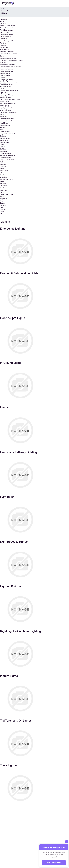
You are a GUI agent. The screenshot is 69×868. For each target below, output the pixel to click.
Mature (2, 127)
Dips (1, 207)
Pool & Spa (4, 117)
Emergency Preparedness (8, 58)
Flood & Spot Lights (6, 84)
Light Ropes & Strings (7, 95)
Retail (2, 175)
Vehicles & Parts (5, 143)
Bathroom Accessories (7, 52)
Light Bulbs (4, 93)
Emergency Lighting (6, 80)
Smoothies (3, 184)
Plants (2, 114)
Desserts (3, 210)
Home (3, 9)
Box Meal (3, 205)
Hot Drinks (3, 186)
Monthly (3, 21)
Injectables (3, 177)
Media (2, 130)
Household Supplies (6, 71)
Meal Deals (4, 190)
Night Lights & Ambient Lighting (10, 99)
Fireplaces (3, 62)
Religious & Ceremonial (7, 134)
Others (2, 145)
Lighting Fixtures (5, 97)
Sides (2, 197)
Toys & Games (5, 140)
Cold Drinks (4, 188)
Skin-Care (3, 166)
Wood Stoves (4, 123)
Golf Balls (3, 147)
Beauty (2, 168)
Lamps (2, 88)
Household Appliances (7, 69)
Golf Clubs (3, 151)
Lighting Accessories (7, 108)
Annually (3, 24)
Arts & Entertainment (7, 30)
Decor (2, 56)
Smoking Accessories (7, 119)
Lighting (3, 78)
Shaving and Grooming (7, 155)
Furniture (3, 43)
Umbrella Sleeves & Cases (8, 121)
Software (3, 136)
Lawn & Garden (5, 75)
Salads (2, 181)
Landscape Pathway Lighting (9, 91)
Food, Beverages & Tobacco (9, 41)
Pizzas (2, 192)
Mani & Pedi (4, 171)
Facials (2, 162)
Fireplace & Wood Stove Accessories (11, 60)
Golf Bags (3, 149)
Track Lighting (5, 106)
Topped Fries (4, 199)
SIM (1, 214)
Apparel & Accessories (7, 28)
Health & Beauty (5, 47)
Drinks (2, 212)
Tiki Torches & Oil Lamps (8, 104)
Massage (3, 164)
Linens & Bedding (6, 110)
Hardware (3, 45)
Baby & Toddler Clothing (8, 160)
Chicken (3, 203)
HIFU (2, 173)
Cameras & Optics (6, 37)
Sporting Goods (5, 138)
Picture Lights (4, 101)
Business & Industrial (7, 34)
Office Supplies (5, 132)
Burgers (2, 201)
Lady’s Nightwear (5, 158)
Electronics (3, 39)
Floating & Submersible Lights (10, 82)
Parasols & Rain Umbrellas (8, 112)
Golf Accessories (5, 153)
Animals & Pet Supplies (7, 26)
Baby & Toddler (5, 32)
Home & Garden (5, 50)
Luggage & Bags (5, 125)
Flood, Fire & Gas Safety (8, 65)
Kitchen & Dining (5, 73)
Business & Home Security (8, 54)
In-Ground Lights (5, 86)
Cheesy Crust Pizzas (6, 194)
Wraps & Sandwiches (7, 179)
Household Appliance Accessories (11, 67)
